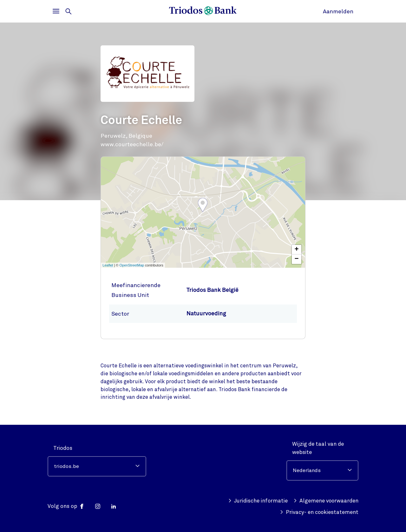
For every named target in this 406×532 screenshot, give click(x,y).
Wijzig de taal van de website (318, 448)
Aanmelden (338, 11)
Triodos (63, 448)
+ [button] (297, 250)
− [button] (297, 259)
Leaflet (108, 265)
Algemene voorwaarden (326, 501)
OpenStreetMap (132, 265)
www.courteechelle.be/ (132, 144)
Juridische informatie (257, 501)
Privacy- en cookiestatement (319, 512)
